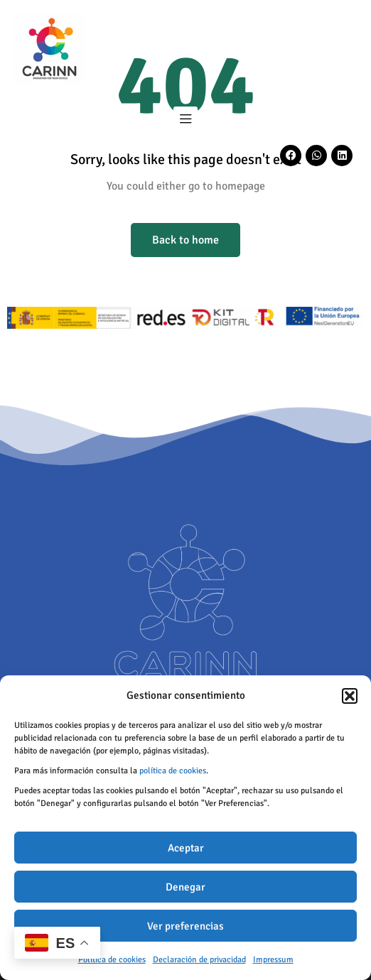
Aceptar (186, 848)
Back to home (185, 240)
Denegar (185, 887)
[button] (350, 696)
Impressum (273, 960)
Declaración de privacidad (199, 960)
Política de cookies (112, 960)
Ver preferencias (185, 926)
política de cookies (173, 771)
